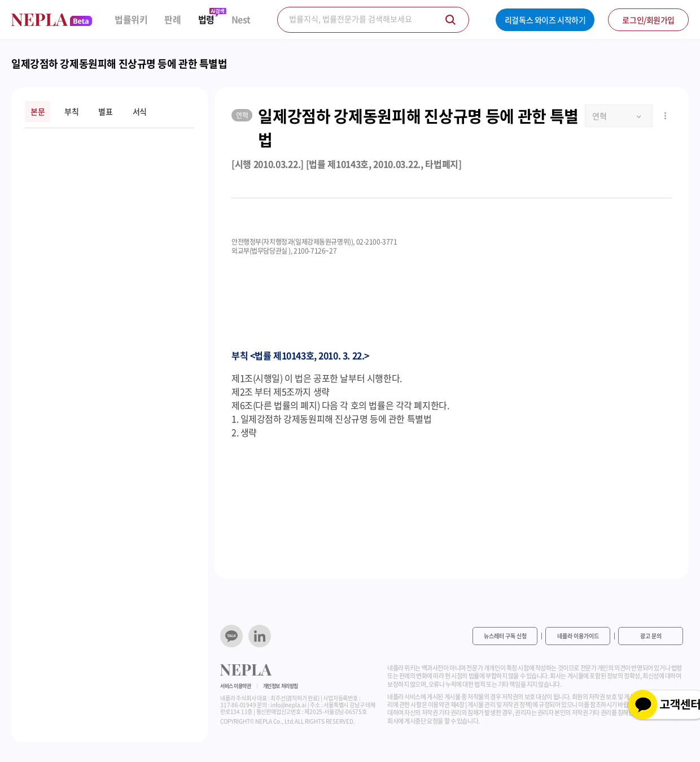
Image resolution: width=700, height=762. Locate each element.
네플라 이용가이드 (578, 636)
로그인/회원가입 (648, 20)
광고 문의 (651, 636)
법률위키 (131, 19)
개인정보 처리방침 (281, 686)
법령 (206, 19)
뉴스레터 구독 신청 (505, 636)
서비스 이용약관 (236, 686)
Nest (241, 19)
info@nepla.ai (288, 705)
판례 (172, 19)
